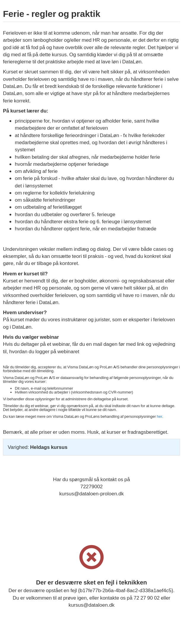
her (160, 416)
